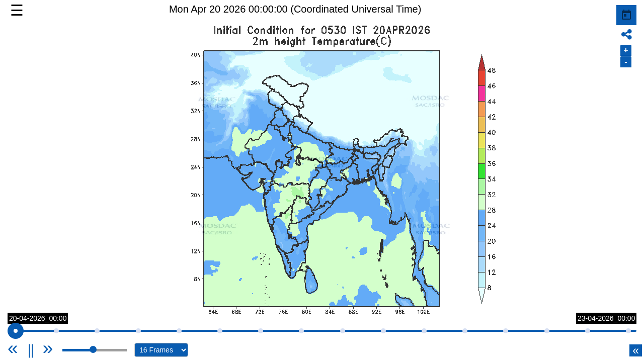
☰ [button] (17, 10)
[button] (322, 178)
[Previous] (25, 348)
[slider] (16, 331)
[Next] (48, 348)
